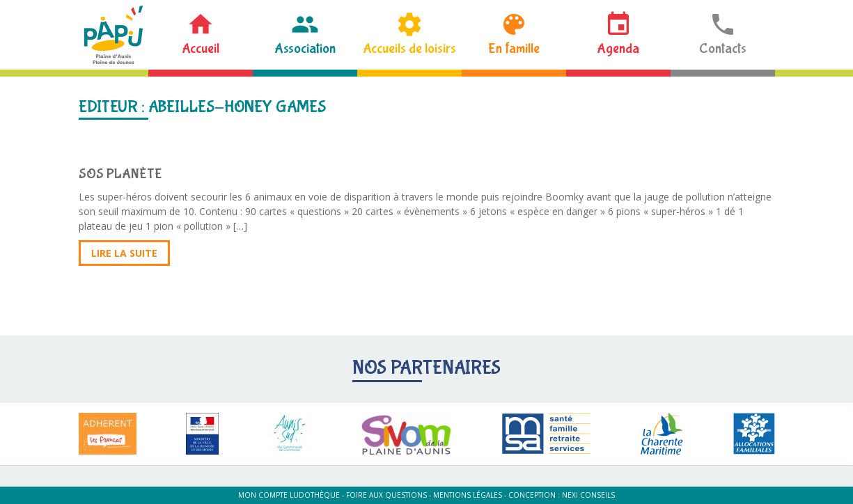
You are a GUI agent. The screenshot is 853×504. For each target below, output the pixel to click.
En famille (514, 48)
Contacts (723, 48)
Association (305, 48)
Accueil (201, 48)
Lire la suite (124, 253)
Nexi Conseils (588, 495)
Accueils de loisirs (409, 48)
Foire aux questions (386, 495)
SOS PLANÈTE (120, 174)
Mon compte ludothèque (289, 495)
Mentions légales (468, 495)
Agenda (618, 48)
